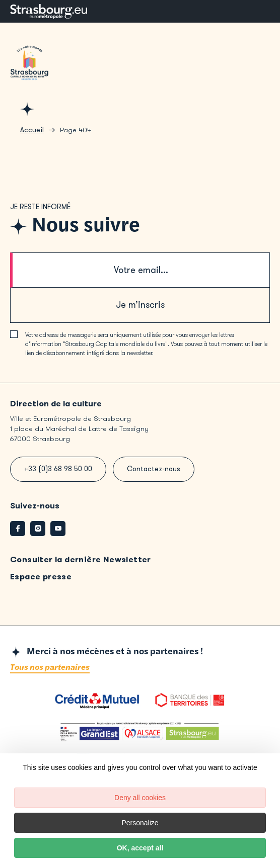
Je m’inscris (140, 305)
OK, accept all (140, 848)
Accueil (32, 130)
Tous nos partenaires (50, 668)
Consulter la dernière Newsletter (81, 559)
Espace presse (41, 577)
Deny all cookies (140, 798)
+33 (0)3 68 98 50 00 (58, 469)
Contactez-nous (154, 469)
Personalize (140, 823)
